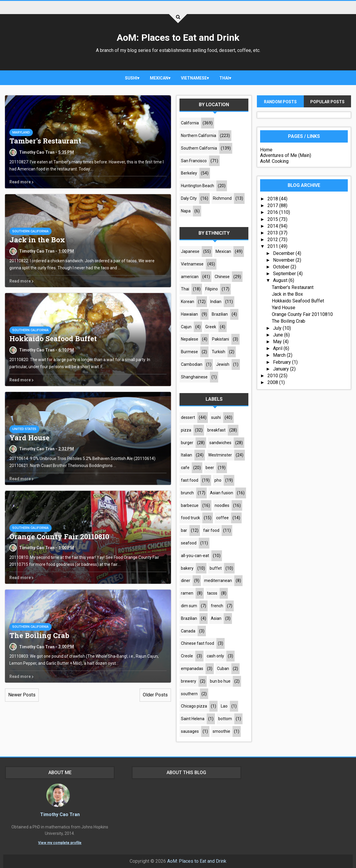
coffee (222, 518)
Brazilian (220, 314)
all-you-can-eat (195, 556)
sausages (190, 731)
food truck (190, 518)
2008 (273, 382)
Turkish (218, 352)
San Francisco (194, 161)
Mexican (159, 78)
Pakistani (221, 339)
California (190, 123)
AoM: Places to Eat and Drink (178, 38)
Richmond (222, 198)
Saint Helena (193, 719)
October (282, 267)
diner (186, 581)
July (278, 328)
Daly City (189, 198)
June (279, 335)
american (190, 277)
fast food (190, 480)
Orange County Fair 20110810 (59, 537)
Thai (224, 78)
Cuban (223, 669)
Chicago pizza (194, 706)
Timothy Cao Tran (57, 814)
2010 (273, 376)
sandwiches (220, 443)
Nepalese (190, 339)
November (284, 260)
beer (210, 468)
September (285, 274)
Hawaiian (189, 314)
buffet (216, 568)
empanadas (192, 669)
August (281, 281)
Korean (188, 302)
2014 (273, 226)
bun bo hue (220, 681)
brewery (189, 681)
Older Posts (155, 695)
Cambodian (192, 364)
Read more (22, 182)
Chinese (222, 277)
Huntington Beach (198, 186)
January (282, 369)
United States (24, 429)
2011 (273, 247)
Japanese (190, 251)
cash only (215, 656)
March (280, 355)
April (278, 348)
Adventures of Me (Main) (286, 156)
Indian (216, 302)
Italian (187, 455)
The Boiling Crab (39, 635)
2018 (273, 199)
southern (189, 694)
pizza (186, 430)
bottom (225, 719)
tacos (212, 593)
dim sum (189, 606)
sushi (131, 78)
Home (266, 150)
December (284, 253)
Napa (186, 211)
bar (184, 530)
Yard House (29, 438)
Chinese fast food (198, 644)
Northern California (199, 136)
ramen (187, 593)
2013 (273, 233)
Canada (188, 631)
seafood (189, 543)
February (283, 362)
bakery (187, 568)
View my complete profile (57, 843)
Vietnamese (194, 78)
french (217, 606)
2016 (273, 213)
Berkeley (189, 173)
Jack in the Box (37, 240)
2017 (273, 206)
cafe (185, 468)
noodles (222, 505)
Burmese (189, 352)
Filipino (212, 289)
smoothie (221, 731)
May (278, 342)
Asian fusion (222, 493)
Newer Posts (22, 695)
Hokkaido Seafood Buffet (53, 339)
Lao (224, 706)
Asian (216, 618)
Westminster (220, 455)
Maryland (21, 132)
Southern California (30, 231)
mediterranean (218, 581)
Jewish (223, 364)
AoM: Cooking (274, 161)
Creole (187, 656)
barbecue (190, 505)
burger (187, 443)
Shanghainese (194, 377)
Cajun (186, 327)
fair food (211, 530)
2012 (273, 240)
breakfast (216, 430)
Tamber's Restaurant (45, 141)
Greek (211, 327)
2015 (273, 219)
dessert (188, 417)
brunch (187, 493)
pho (218, 480)
